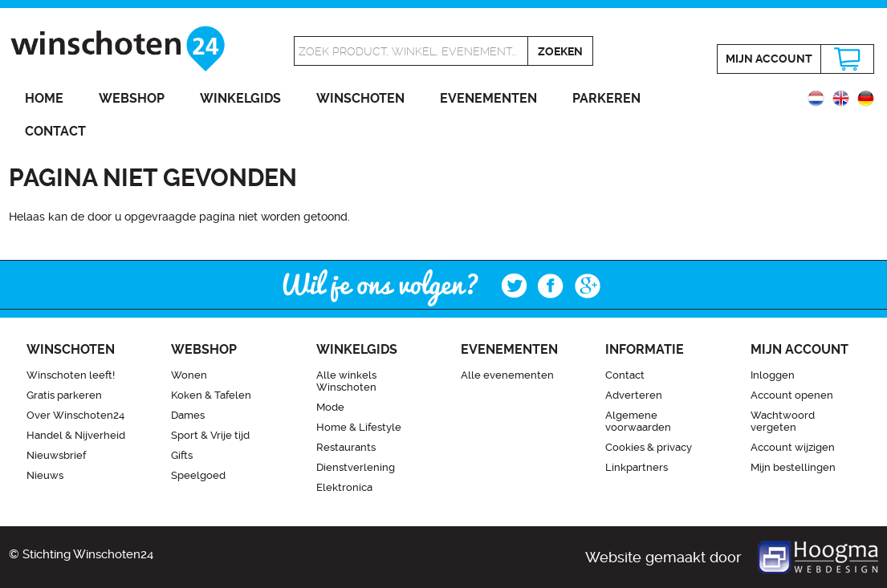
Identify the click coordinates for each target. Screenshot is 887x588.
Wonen (189, 375)
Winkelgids (240, 98)
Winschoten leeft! (71, 375)
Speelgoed (198, 475)
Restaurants (346, 447)
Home (44, 98)
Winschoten (360, 98)
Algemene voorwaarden (638, 421)
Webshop (132, 98)
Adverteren (634, 395)
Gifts (182, 455)
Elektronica (344, 487)
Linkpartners (637, 467)
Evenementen (488, 98)
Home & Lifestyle (359, 427)
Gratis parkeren (64, 395)
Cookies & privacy (649, 447)
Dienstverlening (356, 467)
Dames (188, 415)
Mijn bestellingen (793, 467)
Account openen (792, 395)
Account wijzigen (793, 447)
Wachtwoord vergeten (783, 421)
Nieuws (45, 475)
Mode (330, 407)
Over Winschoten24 (75, 415)
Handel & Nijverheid (76, 435)
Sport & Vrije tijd (210, 435)
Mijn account (769, 59)
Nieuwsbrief (56, 455)
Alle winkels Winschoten (346, 381)
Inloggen (773, 375)
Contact (55, 131)
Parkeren (606, 98)
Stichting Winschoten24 (88, 554)
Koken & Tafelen (211, 395)
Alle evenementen (507, 375)
